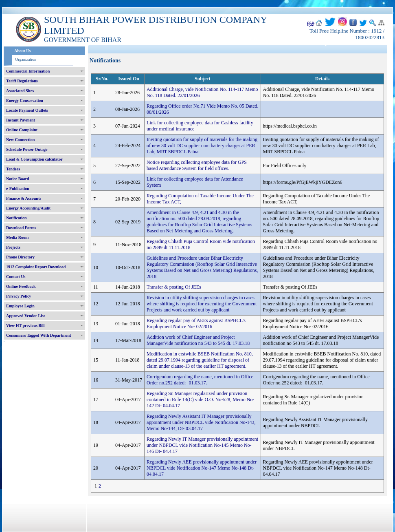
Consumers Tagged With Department (38, 335)
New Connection (20, 140)
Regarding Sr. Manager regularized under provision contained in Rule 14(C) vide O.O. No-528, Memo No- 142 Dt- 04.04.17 (200, 400)
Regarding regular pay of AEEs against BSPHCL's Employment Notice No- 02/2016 (196, 323)
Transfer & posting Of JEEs (174, 287)
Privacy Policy (19, 296)
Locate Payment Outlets (27, 110)
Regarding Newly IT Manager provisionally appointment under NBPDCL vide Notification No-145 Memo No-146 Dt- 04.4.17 (202, 445)
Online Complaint (22, 130)
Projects (13, 247)
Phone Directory (20, 257)
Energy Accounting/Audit (28, 208)
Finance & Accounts (24, 198)
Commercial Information (28, 71)
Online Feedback (21, 286)
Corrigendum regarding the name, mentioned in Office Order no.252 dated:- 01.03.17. (200, 380)
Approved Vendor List (25, 316)
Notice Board (18, 179)
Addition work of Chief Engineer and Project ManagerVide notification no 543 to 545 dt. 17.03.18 (198, 340)
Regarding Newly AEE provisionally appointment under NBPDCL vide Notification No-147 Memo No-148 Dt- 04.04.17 (202, 468)
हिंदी (311, 24)
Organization (26, 59)
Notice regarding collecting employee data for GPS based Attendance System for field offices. (197, 165)
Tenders (13, 169)
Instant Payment (21, 120)
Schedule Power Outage (27, 149)
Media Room (17, 237)
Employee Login (20, 306)
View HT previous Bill (25, 326)
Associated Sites (20, 91)
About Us (22, 51)
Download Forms (21, 228)
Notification (16, 218)
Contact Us (16, 277)
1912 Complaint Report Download (36, 267)
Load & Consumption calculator (34, 159)
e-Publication (18, 189)
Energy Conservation (25, 100)
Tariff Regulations (22, 81)
